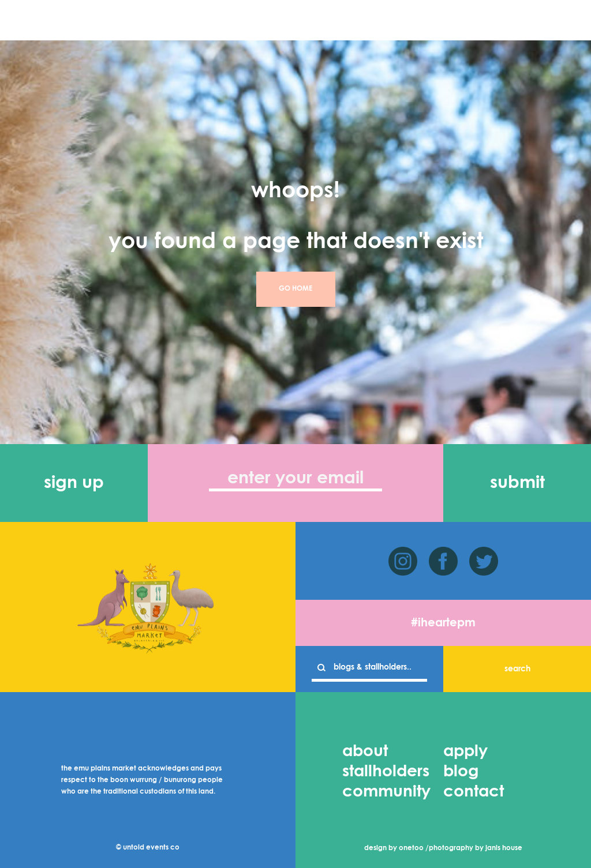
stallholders (386, 772)
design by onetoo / (397, 848)
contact (474, 792)
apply (465, 751)
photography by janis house (476, 848)
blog (461, 772)
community (386, 792)
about (365, 751)
